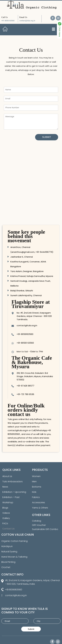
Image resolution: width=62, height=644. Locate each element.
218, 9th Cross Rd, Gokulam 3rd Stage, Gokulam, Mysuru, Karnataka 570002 (35, 376)
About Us (7, 476)
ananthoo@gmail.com (23, 252)
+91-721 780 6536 (25, 394)
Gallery (6, 518)
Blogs (5, 508)
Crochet (6, 567)
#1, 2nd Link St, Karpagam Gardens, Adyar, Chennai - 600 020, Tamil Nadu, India (32, 582)
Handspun (7, 546)
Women (36, 476)
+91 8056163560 (8, 21)
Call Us (5, 17)
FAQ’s (5, 523)
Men (34, 482)
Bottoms (37, 487)
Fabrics (36, 497)
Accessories (38, 502)
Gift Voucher (39, 525)
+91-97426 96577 (25, 386)
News (5, 487)
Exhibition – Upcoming (14, 492)
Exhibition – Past (11, 497)
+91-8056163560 (25, 334)
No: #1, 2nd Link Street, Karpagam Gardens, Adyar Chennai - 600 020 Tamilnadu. (34, 316)
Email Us (23, 17)
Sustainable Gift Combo (45, 529)
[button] (54, 29)
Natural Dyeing (9, 552)
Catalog (37, 521)
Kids (34, 492)
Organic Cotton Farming (14, 541)
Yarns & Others (40, 508)
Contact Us (8, 529)
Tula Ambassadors (12, 482)
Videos (6, 513)
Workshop (8, 502)
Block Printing (8, 562)
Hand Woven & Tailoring (14, 557)
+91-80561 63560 (25, 343)
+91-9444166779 (44, 252)
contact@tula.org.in (27, 21)
